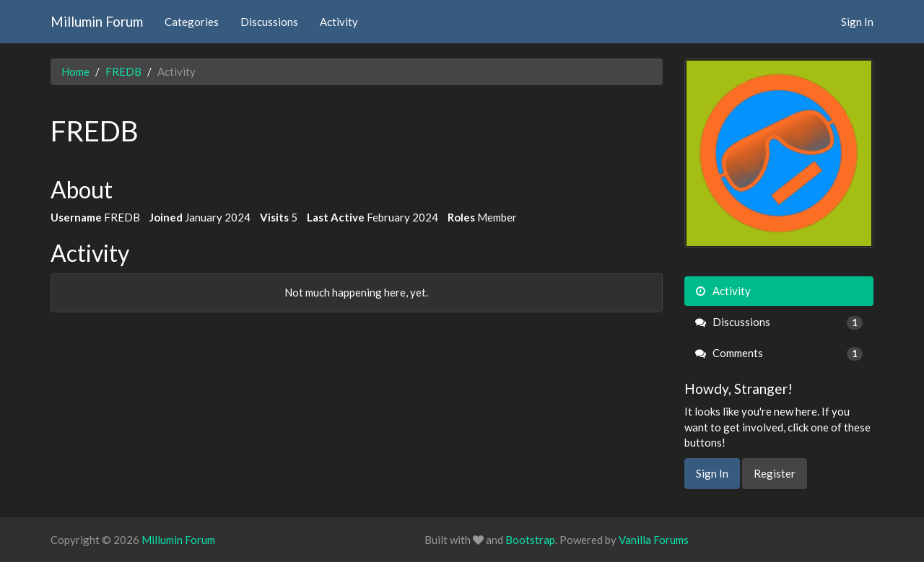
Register (775, 473)
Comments (779, 353)
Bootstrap (530, 540)
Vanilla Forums (654, 540)
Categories (192, 22)
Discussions (269, 22)
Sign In (857, 22)
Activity (339, 22)
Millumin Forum (97, 21)
